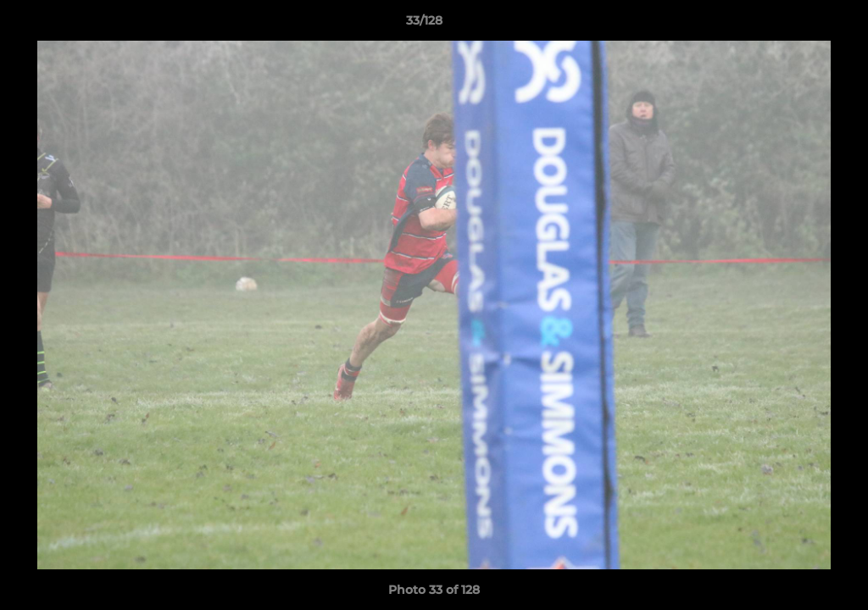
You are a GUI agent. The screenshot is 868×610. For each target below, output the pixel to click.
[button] (797, 25)
